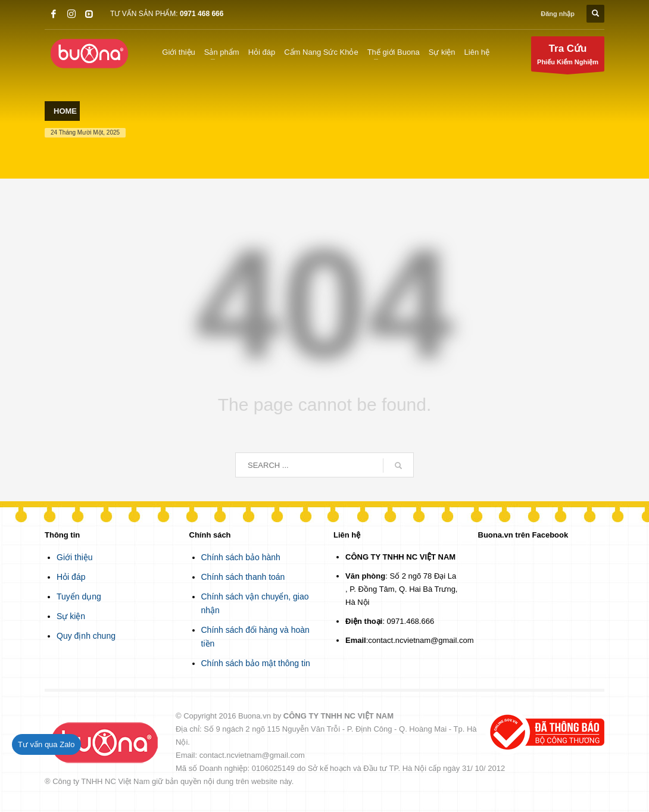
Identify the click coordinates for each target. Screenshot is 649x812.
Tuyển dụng (79, 596)
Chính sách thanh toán (243, 577)
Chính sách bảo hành (241, 557)
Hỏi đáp (71, 577)
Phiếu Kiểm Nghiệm (568, 57)
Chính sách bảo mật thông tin (256, 663)
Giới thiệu (75, 557)
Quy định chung (86, 636)
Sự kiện (71, 616)
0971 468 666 (202, 14)
